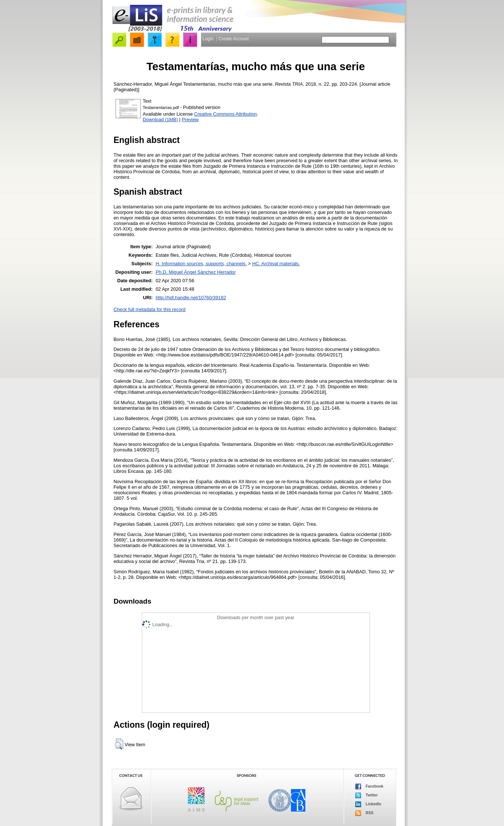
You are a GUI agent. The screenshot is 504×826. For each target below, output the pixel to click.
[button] (119, 744)
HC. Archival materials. (276, 264)
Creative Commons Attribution (226, 114)
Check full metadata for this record (150, 309)
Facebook (369, 786)
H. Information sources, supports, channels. (201, 264)
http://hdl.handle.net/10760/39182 (191, 298)
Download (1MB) (160, 120)
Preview (190, 120)
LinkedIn (368, 804)
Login (208, 39)
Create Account (234, 39)
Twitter (367, 795)
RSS (364, 813)
